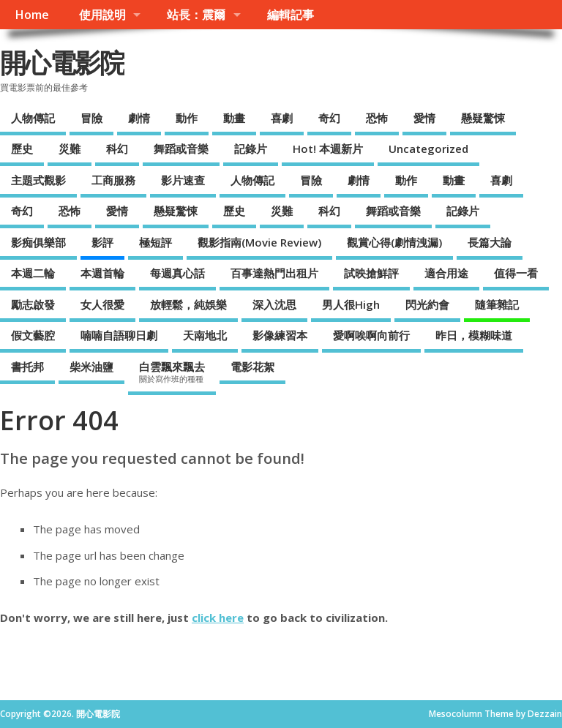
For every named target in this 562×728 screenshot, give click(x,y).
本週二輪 (33, 273)
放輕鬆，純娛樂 (188, 304)
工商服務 (113, 180)
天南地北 (205, 335)
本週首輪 (102, 273)
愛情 (424, 118)
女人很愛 (102, 304)
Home (32, 15)
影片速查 (183, 180)
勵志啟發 (33, 304)
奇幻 (329, 118)
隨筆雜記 (497, 304)
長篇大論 (490, 242)
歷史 (22, 149)
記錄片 (251, 149)
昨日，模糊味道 (474, 335)
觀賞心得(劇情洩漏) (394, 242)
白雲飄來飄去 (172, 372)
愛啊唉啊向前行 (371, 335)
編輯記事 (291, 15)
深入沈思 (274, 304)
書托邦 (27, 367)
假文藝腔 (33, 335)
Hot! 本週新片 (328, 149)
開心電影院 (62, 63)
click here (218, 618)
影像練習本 (280, 335)
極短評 (156, 242)
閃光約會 (427, 304)
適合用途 (446, 273)
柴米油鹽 (91, 367)
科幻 (117, 149)
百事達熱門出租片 (274, 273)
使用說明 (102, 15)
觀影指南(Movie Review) (259, 242)
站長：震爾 (196, 15)
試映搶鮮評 (371, 273)
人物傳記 (33, 118)
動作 (187, 118)
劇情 (139, 118)
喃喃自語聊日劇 (119, 335)
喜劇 (282, 118)
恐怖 (377, 118)
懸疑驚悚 (483, 118)
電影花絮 (252, 367)
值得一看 (516, 273)
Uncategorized (428, 149)
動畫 (234, 118)
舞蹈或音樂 (181, 149)
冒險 (91, 118)
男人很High (351, 304)
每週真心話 (177, 273)
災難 (70, 149)
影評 (102, 242)
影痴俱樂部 (38, 242)
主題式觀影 (38, 180)
